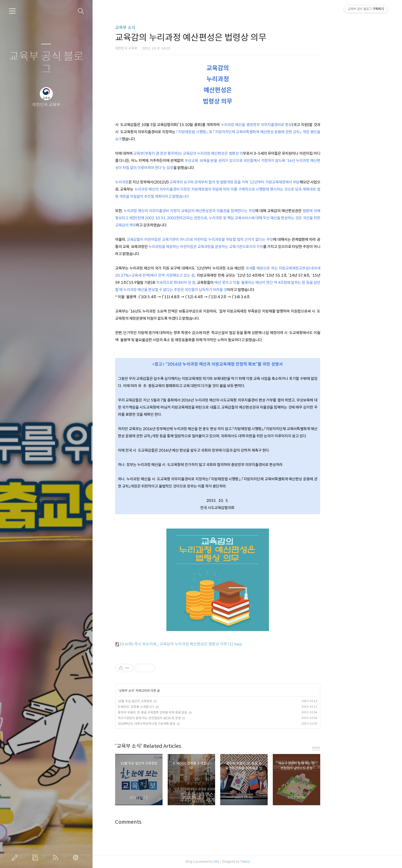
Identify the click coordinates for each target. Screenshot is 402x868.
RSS (56, 857)
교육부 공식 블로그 (46, 63)
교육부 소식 (155, 28)
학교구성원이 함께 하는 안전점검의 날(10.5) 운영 (179, 718)
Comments (158, 822)
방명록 (36, 857)
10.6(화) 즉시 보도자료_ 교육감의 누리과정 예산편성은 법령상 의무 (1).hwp (208, 644)
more (346, 747)
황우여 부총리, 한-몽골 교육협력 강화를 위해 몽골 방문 (182, 712)
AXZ (246, 861)
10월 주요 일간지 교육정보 (164, 701)
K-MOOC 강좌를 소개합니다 (165, 707)
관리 (77, 857)
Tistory (274, 861)
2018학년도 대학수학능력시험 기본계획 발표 (176, 724)
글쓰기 (16, 857)
